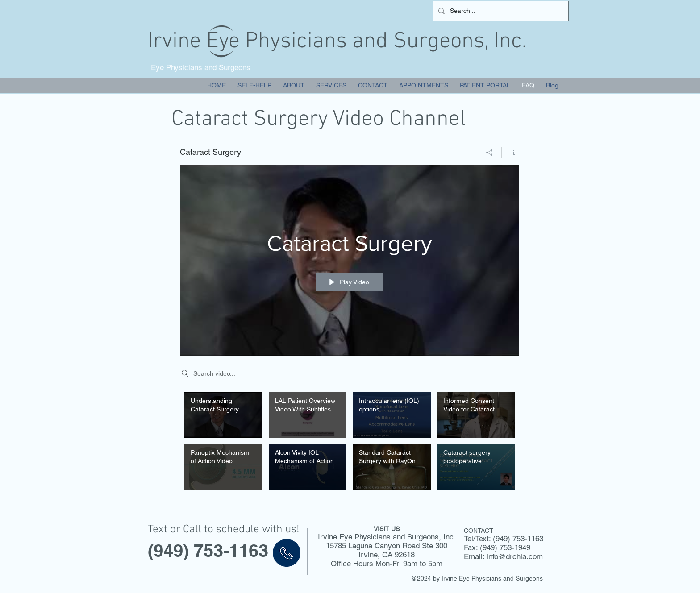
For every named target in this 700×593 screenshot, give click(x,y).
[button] (331, 85)
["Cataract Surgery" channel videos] (350, 443)
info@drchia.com (515, 556)
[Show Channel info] (510, 153)
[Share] (490, 153)
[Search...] (500, 11)
